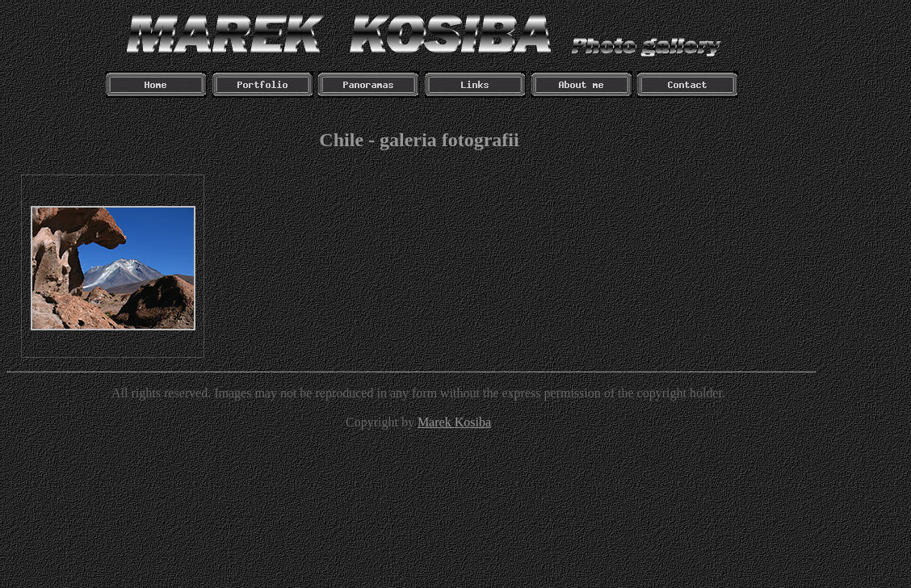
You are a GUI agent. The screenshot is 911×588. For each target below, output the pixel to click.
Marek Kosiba (454, 422)
